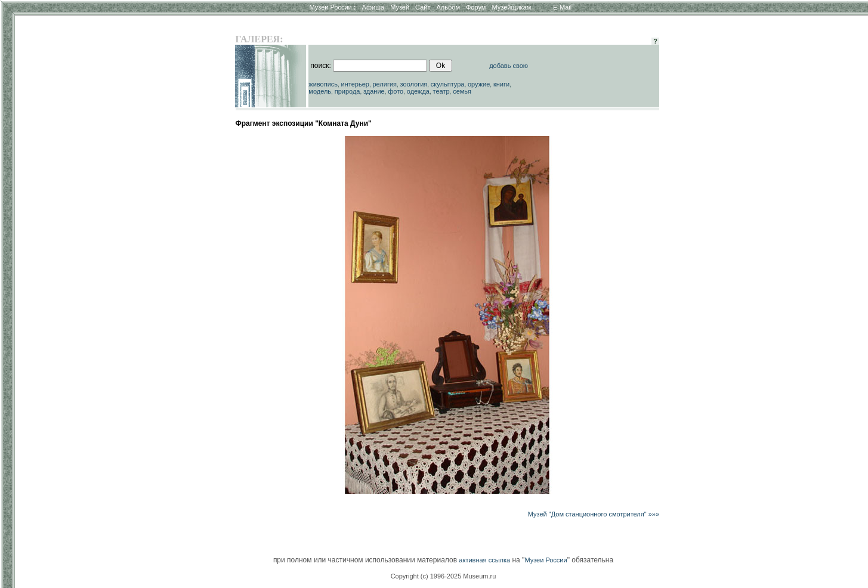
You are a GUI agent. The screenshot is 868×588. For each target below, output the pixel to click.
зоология (414, 84)
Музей (400, 7)
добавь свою (509, 66)
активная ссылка (484, 560)
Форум (476, 7)
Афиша (373, 7)
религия (385, 84)
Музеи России (332, 7)
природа (347, 91)
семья (462, 91)
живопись (323, 84)
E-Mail (562, 7)
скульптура (448, 84)
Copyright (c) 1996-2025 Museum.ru (444, 576)
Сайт (423, 7)
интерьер (355, 84)
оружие (479, 84)
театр (441, 91)
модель (320, 91)
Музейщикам (511, 7)
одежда (418, 91)
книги (501, 84)
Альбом (448, 7)
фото (396, 91)
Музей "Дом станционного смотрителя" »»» (594, 514)
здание (374, 91)
